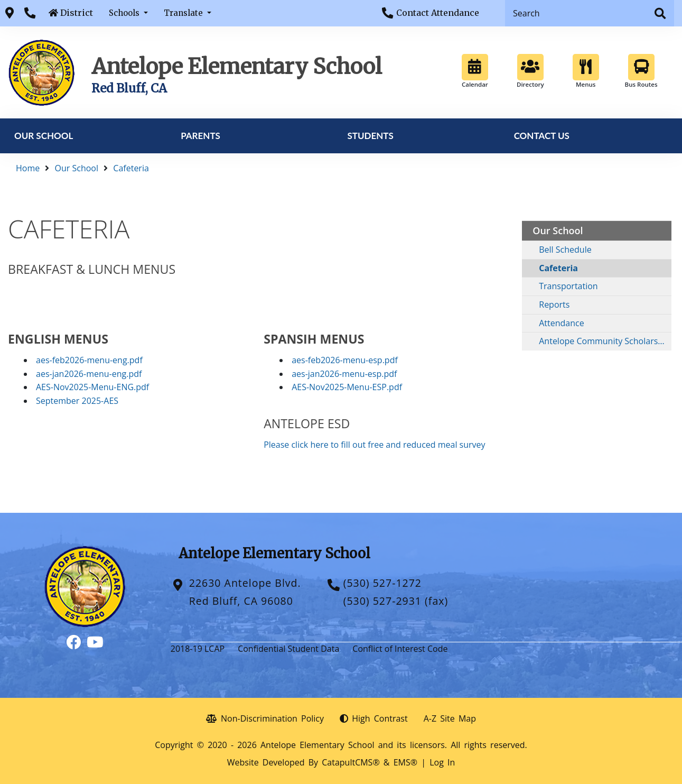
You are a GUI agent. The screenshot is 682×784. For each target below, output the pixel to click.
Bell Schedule (565, 250)
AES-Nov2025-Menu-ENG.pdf (92, 387)
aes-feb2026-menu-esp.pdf (345, 360)
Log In (442, 762)
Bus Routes (641, 71)
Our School (44, 136)
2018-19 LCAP (198, 649)
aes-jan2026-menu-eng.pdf (89, 374)
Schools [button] (125, 13)
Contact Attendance (438, 13)
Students (370, 136)
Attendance (561, 323)
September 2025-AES (77, 401)
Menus (586, 71)
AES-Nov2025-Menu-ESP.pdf (347, 387)
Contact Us (542, 136)
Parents (200, 136)
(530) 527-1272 (382, 583)
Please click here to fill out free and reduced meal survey (374, 445)
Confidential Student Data (288, 649)
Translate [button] (184, 13)
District (77, 13)
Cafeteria (131, 168)
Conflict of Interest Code (400, 649)
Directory (530, 71)
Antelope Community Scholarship (605, 341)
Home (28, 168)
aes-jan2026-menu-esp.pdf (344, 374)
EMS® (405, 762)
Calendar (475, 71)
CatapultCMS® (351, 762)
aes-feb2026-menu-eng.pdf (89, 360)
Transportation (568, 286)
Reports (554, 305)
